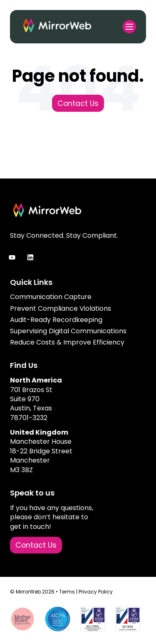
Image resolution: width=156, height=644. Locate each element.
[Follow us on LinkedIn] (30, 257)
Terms (67, 592)
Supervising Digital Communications (68, 331)
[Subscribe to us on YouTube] (12, 257)
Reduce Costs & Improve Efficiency (67, 342)
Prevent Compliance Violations (61, 308)
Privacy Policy (96, 592)
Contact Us (78, 103)
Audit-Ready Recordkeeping (56, 320)
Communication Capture (51, 297)
